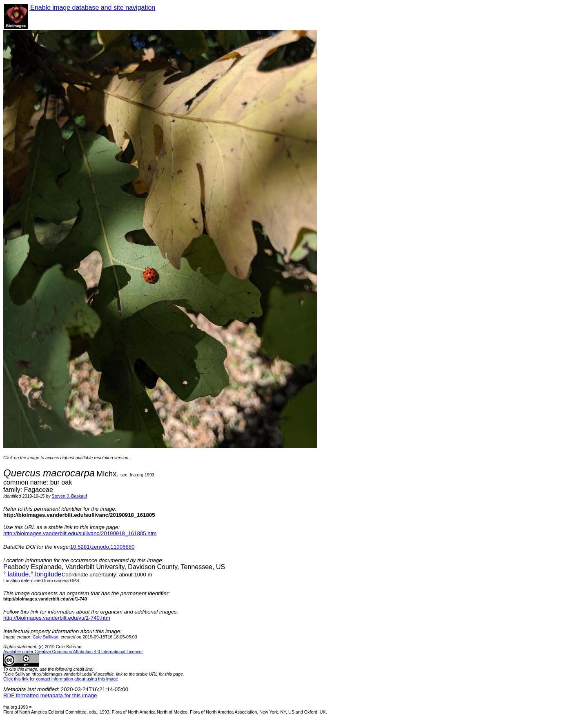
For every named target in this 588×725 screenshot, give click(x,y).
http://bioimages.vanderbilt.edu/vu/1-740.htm (57, 618)
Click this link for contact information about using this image (61, 679)
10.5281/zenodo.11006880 (102, 547)
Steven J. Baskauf (69, 496)
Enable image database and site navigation (92, 8)
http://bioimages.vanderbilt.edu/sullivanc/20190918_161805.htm (80, 533)
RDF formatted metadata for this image (50, 695)
